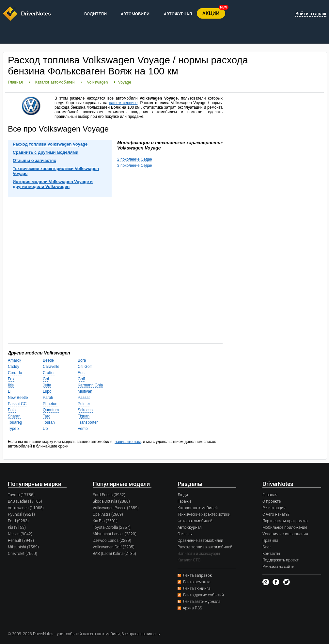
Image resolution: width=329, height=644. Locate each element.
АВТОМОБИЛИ (135, 14)
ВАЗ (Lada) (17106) (25, 501)
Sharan (14, 416)
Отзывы (185, 534)
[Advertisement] (115, 274)
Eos (81, 373)
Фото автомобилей (195, 521)
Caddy (14, 367)
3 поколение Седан (135, 165)
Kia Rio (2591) (105, 521)
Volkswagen (97, 82)
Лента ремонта (196, 582)
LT (10, 391)
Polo (12, 410)
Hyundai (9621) (21, 514)
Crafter (49, 373)
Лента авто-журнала (202, 602)
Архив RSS (192, 608)
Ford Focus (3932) (109, 495)
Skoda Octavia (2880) (111, 501)
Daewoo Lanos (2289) (112, 541)
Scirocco (85, 410)
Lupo (47, 391)
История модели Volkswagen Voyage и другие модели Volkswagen (53, 184)
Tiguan (84, 416)
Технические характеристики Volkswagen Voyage (56, 171)
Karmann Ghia (90, 385)
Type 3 (14, 429)
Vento (83, 429)
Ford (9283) (18, 521)
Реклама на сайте (278, 567)
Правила (270, 541)
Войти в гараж (311, 14)
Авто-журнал (190, 527)
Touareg (15, 422)
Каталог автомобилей (55, 82)
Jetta (47, 385)
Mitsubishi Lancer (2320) (115, 534)
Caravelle (51, 367)
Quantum (51, 410)
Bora (82, 360)
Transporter (88, 422)
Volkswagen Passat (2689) (116, 508)
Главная (15, 82)
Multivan (85, 391)
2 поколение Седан (135, 159)
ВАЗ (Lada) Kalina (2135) (114, 554)
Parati (48, 398)
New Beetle (18, 398)
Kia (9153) (17, 527)
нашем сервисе (123, 103)
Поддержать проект (281, 560)
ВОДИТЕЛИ (95, 14)
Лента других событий (203, 595)
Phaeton (50, 404)
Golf (81, 379)
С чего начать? (276, 514)
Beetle (48, 360)
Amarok (15, 360)
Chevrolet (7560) (23, 554)
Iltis (11, 385)
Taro (47, 416)
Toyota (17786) (21, 495)
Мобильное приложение (285, 527)
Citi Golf (85, 367)
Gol (46, 379)
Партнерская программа (285, 521)
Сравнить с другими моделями (46, 152)
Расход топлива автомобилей (205, 547)
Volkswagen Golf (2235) (114, 547)
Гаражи (184, 501)
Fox (11, 379)
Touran (49, 422)
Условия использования (285, 534)
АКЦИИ (211, 13)
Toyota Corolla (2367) (112, 527)
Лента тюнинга (196, 589)
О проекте (272, 501)
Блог (267, 547)
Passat (84, 398)
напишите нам (128, 442)
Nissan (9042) (20, 534)
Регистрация (274, 508)
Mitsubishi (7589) (23, 547)
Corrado (15, 373)
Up (45, 429)
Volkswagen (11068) (26, 508)
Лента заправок (197, 575)
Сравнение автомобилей (200, 541)
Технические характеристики (204, 514)
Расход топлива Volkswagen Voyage (50, 144)
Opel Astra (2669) (108, 514)
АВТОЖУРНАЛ (178, 14)
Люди (183, 495)
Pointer (84, 404)
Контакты (271, 554)
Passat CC (17, 404)
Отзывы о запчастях (34, 160)
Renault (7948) (21, 541)
